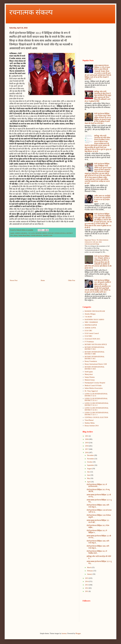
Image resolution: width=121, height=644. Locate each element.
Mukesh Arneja (90, 380)
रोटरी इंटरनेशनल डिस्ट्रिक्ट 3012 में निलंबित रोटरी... (97, 552)
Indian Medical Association (94, 388)
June (89, 475)
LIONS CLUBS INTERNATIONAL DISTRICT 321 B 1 (97, 409)
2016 (87, 453)
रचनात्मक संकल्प (31, 12)
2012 (87, 588)
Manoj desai (89, 374)
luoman (64, 633)
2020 (87, 439)
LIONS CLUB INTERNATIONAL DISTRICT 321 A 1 (96, 400)
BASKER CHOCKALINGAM (95, 311)
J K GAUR (31, 233)
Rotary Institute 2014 (92, 426)
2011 (87, 591)
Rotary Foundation (91, 361)
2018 (87, 446)
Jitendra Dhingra (90, 314)
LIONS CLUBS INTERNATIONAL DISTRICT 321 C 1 (97, 414)
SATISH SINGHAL (36, 235)
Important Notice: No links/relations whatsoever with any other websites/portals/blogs (97, 242)
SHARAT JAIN (48, 235)
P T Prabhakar (89, 342)
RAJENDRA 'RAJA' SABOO (94, 320)
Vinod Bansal (89, 420)
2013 (87, 585)
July (89, 472)
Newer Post (14, 280)
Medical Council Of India (93, 386)
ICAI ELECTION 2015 (92, 339)
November (91, 459)
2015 (87, 578)
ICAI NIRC (89, 336)
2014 (87, 581)
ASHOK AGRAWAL (21, 233)
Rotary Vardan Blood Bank (22, 235)
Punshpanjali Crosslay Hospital (95, 383)
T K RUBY (88, 317)
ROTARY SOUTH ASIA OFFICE (96, 344)
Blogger (78, 633)
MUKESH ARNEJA (41, 233)
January (90, 574)
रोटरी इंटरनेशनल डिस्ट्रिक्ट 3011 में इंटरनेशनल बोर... (97, 486)
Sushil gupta (89, 372)
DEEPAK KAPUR (91, 325)
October (90, 462)
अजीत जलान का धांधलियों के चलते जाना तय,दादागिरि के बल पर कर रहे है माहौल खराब (102, 199)
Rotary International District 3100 (96, 364)
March (89, 567)
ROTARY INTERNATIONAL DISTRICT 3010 (95, 368)
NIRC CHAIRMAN (91, 322)
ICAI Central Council (92, 333)
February (90, 571)
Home (43, 280)
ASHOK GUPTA (90, 328)
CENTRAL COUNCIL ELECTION (96, 417)
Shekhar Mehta (90, 423)
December (91, 455)
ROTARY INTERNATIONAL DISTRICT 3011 (95, 358)
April (89, 482)
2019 (87, 443)
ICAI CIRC (88, 331)
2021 (87, 436)
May (89, 478)
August (90, 469)
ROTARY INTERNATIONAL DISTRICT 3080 (95, 353)
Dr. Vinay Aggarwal (91, 391)
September (91, 465)
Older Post (72, 280)
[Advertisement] (42, 260)
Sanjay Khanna (90, 377)
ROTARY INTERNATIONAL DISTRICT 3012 (95, 348)
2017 (87, 449)
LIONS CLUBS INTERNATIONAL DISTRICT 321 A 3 (97, 404)
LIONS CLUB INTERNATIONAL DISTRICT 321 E (96, 395)
